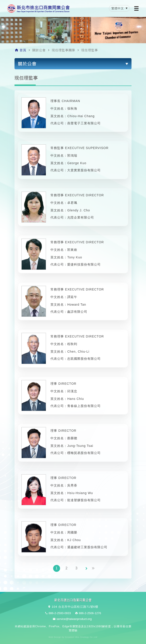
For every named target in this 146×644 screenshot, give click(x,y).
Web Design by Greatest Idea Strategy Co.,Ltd (73, 637)
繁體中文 (118, 8)
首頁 (23, 50)
